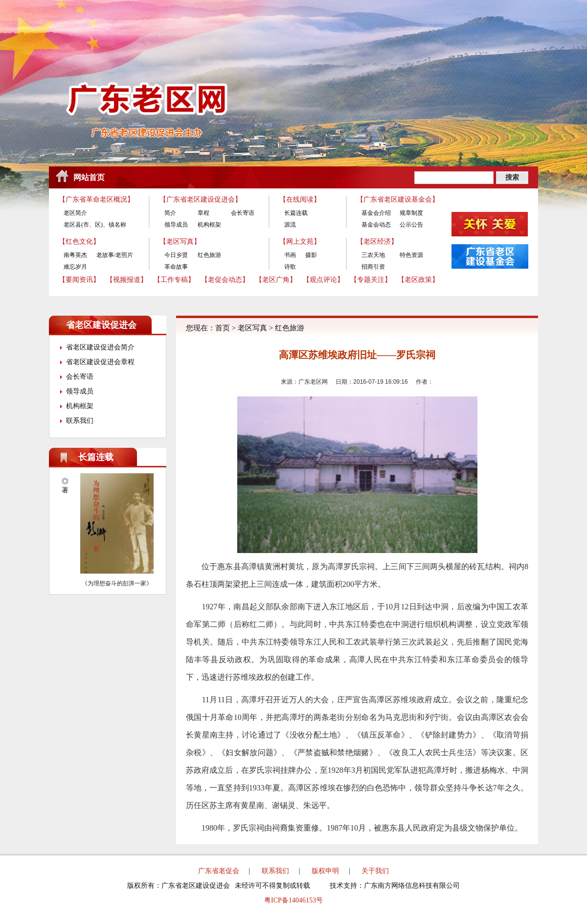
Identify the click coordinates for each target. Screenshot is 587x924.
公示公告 (411, 225)
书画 (290, 255)
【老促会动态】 (225, 280)
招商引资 (373, 267)
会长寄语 (243, 213)
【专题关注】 (371, 280)
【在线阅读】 (300, 199)
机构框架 (209, 225)
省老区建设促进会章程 (100, 362)
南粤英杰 (75, 255)
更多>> (152, 457)
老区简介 (75, 213)
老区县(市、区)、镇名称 (95, 225)
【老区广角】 (276, 280)
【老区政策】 (418, 280)
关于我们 (375, 871)
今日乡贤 (176, 255)
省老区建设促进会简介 (100, 347)
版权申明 (325, 871)
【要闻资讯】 (79, 280)
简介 (170, 213)
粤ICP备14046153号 (293, 900)
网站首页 (89, 177)
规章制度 (411, 213)
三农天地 (373, 255)
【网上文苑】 (300, 242)
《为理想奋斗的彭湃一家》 (117, 583)
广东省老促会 (219, 871)
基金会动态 (376, 225)
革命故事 (176, 267)
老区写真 (252, 328)
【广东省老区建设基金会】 (398, 199)
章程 (203, 213)
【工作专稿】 (174, 280)
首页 (223, 328)
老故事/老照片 (115, 255)
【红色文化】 (79, 242)
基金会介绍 (376, 213)
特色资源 (411, 255)
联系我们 (80, 421)
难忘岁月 (75, 267)
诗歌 (290, 267)
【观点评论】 (323, 280)
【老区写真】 (180, 242)
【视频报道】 (127, 280)
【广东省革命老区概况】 (96, 199)
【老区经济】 (377, 242)
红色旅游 (209, 255)
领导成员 (176, 225)
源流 (290, 225)
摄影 (311, 255)
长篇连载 (296, 213)
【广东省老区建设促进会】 (201, 199)
